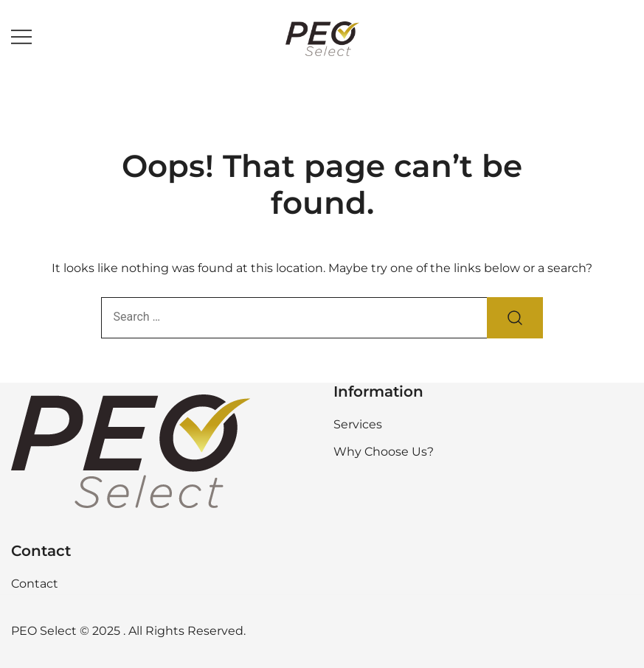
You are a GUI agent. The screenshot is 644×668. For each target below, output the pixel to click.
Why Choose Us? (384, 452)
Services (358, 424)
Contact (35, 584)
